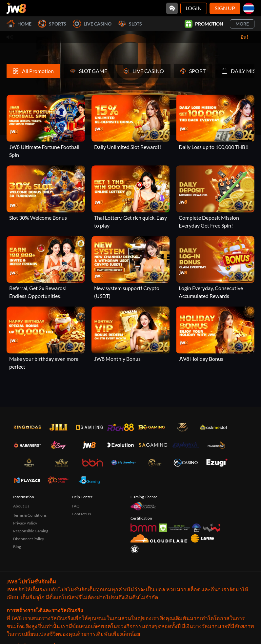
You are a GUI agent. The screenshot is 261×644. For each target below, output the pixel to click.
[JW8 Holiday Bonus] (215, 335)
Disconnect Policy (29, 539)
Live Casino (92, 24)
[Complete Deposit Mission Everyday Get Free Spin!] (215, 197)
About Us (21, 506)
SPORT (193, 71)
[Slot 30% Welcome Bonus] (46, 193)
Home (19, 24)
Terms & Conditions (30, 515)
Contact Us (81, 514)
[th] (249, 8)
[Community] (172, 8)
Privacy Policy (25, 523)
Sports (52, 24)
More (242, 24)
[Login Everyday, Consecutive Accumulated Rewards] (215, 268)
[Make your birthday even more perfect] (46, 339)
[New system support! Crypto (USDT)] (131, 268)
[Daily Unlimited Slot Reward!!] (131, 123)
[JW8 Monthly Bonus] (131, 335)
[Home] (16, 8)
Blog (17, 547)
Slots (130, 24)
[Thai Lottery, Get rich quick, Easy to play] (131, 197)
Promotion (204, 24)
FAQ (76, 506)
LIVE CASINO (144, 71)
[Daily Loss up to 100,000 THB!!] (215, 123)
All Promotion (33, 71)
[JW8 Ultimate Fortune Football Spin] (46, 127)
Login (194, 8)
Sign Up (225, 8)
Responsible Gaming (31, 531)
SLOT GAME (89, 71)
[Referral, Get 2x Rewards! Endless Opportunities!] (46, 268)
